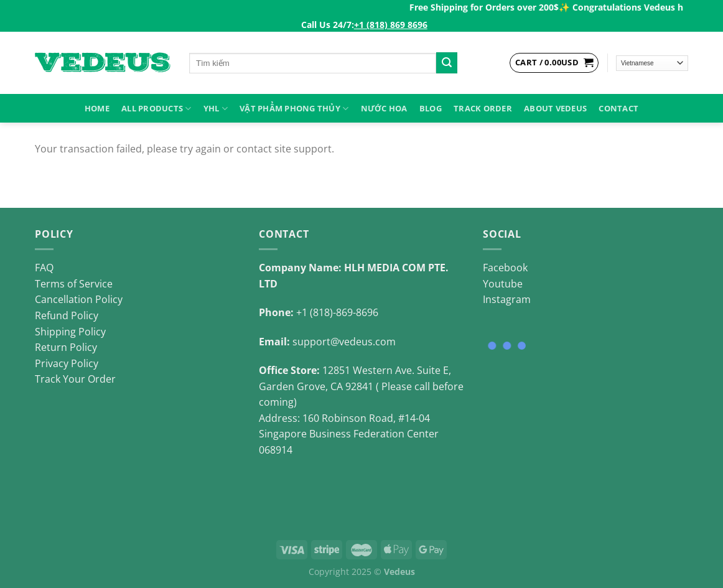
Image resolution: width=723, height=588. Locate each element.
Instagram (507, 299)
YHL (216, 109)
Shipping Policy (70, 332)
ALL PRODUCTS (156, 109)
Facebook (505, 268)
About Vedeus (555, 108)
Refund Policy (67, 315)
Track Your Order (75, 379)
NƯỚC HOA (384, 108)
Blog (431, 108)
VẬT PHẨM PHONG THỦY (294, 109)
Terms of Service (74, 284)
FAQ (44, 268)
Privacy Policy (67, 363)
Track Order (483, 108)
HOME (97, 108)
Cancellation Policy (79, 299)
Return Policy (66, 347)
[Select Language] (652, 63)
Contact (618, 108)
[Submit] (447, 63)
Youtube (503, 284)
